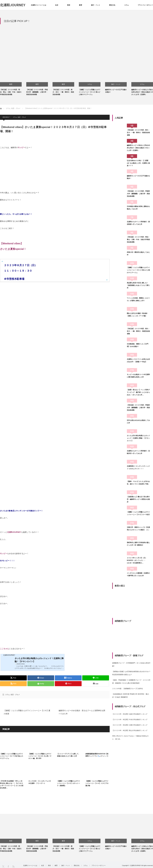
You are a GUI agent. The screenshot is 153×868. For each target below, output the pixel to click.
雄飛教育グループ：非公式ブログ (130, 706)
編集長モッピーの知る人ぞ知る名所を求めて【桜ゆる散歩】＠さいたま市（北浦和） (142, 92)
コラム (126, 5)
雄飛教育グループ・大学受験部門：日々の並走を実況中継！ (131, 665)
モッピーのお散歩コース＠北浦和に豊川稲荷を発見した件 (138, 376)
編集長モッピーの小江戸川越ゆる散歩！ (138, 177)
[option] (13, 80)
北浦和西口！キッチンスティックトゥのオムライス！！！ (138, 467)
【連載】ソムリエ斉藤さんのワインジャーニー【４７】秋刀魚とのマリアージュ (11, 756)
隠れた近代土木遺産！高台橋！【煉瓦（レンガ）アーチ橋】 (138, 315)
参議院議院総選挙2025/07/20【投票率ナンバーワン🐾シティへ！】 (97, 755)
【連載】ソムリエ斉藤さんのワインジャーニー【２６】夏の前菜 (27, 712)
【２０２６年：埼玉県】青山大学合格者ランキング (130, 730)
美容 (69, 5)
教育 (81, 5)
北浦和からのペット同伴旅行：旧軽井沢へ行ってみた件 (138, 452)
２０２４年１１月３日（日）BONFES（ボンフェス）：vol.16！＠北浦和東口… (137, 560)
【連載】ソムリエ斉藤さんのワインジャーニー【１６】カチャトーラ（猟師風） (68, 783)
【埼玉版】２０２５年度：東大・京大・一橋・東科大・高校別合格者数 (138, 331)
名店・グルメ (22, 117)
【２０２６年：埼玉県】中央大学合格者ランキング (130, 720)
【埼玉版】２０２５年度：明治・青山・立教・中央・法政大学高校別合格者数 (138, 240)
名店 (57, 5)
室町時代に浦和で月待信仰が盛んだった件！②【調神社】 (138, 544)
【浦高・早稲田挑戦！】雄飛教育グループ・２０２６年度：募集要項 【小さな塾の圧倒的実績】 (131, 682)
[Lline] (96, 678)
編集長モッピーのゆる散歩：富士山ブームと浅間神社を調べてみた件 (82, 712)
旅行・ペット (96, 5)
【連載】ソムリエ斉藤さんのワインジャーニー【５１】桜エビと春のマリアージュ (90, 92)
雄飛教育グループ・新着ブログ (129, 656)
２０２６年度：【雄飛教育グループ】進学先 (127, 689)
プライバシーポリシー (145, 5)
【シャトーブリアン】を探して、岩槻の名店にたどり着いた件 (68, 755)
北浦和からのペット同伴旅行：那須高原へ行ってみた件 (138, 223)
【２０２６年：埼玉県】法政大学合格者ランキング (130, 714)
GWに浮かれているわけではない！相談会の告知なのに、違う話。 (130, 737)
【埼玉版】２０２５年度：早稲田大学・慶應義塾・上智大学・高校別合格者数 (138, 408)
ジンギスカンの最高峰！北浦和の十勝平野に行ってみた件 (138, 574)
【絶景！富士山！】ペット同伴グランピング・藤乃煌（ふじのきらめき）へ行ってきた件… (138, 392)
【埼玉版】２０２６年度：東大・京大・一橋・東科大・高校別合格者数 (63, 92)
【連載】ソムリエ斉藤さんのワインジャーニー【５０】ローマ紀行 (138, 513)
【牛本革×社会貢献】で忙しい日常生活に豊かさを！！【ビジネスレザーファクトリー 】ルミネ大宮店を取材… (12, 784)
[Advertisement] (76, 45)
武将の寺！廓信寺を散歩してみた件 (138, 254)
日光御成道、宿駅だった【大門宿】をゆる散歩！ (138, 345)
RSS (13, 866)
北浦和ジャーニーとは (39, 5)
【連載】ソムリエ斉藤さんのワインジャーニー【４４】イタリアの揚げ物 (97, 783)
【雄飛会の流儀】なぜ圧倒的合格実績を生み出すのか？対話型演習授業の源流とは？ (131, 673)
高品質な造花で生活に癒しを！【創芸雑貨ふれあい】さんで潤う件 (138, 285)
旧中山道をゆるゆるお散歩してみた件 (138, 422)
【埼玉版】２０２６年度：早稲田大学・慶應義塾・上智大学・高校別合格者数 (37, 92)
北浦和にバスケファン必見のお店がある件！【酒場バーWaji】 (138, 360)
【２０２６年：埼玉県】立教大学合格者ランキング (130, 725)
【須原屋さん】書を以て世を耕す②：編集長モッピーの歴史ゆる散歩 (138, 499)
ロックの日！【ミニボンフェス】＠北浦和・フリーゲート (40, 782)
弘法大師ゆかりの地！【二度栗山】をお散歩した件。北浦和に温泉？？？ (138, 163)
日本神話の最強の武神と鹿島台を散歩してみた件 (138, 208)
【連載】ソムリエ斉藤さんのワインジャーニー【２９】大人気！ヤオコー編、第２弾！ (40, 756)
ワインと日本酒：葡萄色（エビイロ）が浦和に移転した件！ (138, 299)
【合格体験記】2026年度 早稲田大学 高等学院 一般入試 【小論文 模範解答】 (131, 696)
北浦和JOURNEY (13, 5)
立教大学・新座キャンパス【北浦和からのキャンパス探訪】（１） (138, 529)
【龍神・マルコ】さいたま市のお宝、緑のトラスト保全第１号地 (138, 483)
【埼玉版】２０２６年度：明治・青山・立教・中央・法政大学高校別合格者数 (11, 92)
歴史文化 (112, 5)
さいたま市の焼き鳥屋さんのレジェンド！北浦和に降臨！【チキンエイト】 (138, 438)
